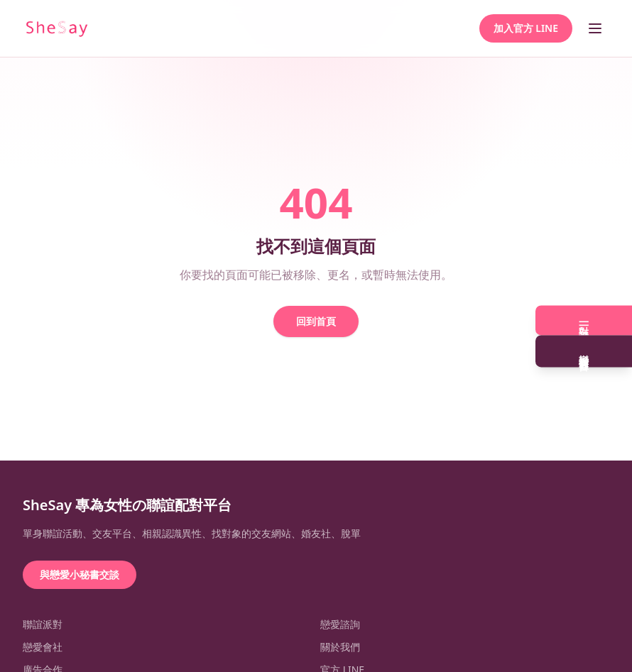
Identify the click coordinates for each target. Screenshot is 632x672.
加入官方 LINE (526, 28)
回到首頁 (316, 321)
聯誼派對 (43, 624)
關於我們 (340, 647)
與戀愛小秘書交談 (80, 574)
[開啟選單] (595, 28)
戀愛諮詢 (340, 624)
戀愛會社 (43, 647)
